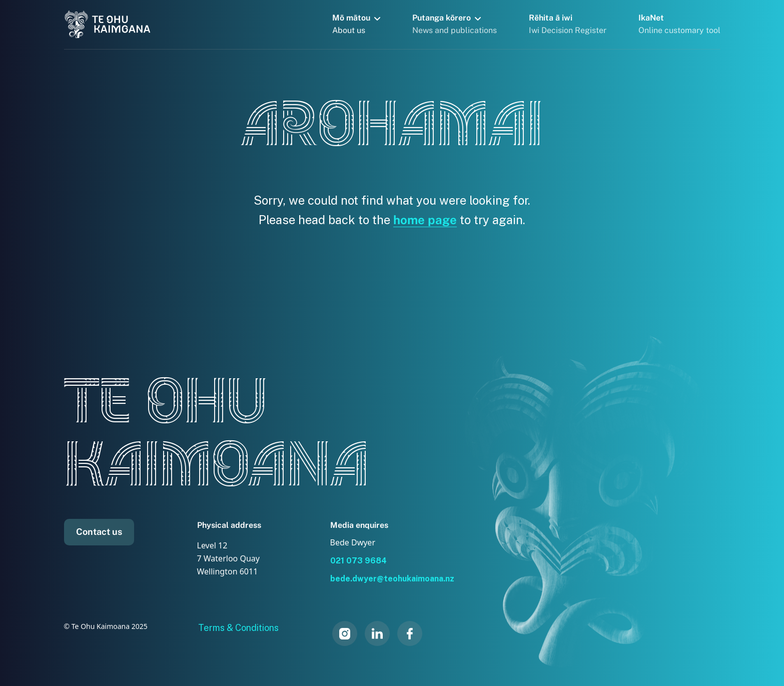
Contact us (99, 532)
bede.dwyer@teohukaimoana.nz (392, 579)
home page (425, 220)
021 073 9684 (358, 561)
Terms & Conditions (238, 628)
